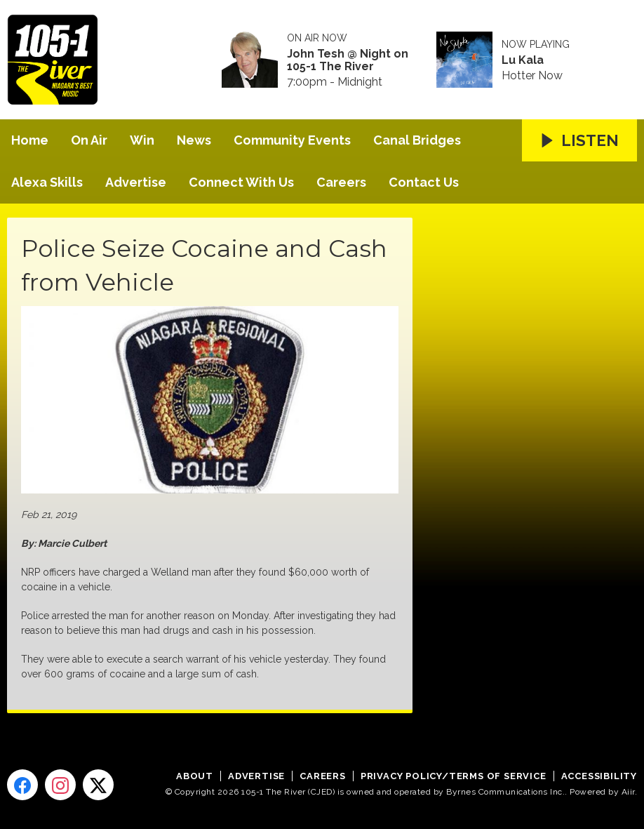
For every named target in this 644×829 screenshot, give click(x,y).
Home (30, 140)
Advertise (136, 182)
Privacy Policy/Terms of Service (454, 776)
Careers (341, 182)
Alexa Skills (47, 182)
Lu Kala (523, 60)
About (195, 776)
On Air (89, 140)
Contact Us (424, 182)
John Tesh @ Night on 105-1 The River (348, 60)
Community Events (292, 140)
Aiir (628, 792)
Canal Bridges (417, 140)
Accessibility (599, 776)
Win (142, 140)
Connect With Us (241, 182)
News (194, 140)
